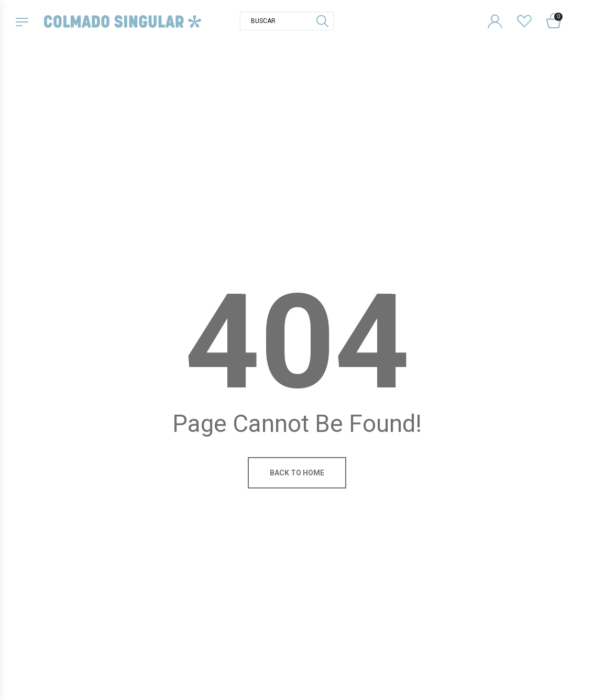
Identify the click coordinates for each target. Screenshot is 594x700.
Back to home (297, 473)
